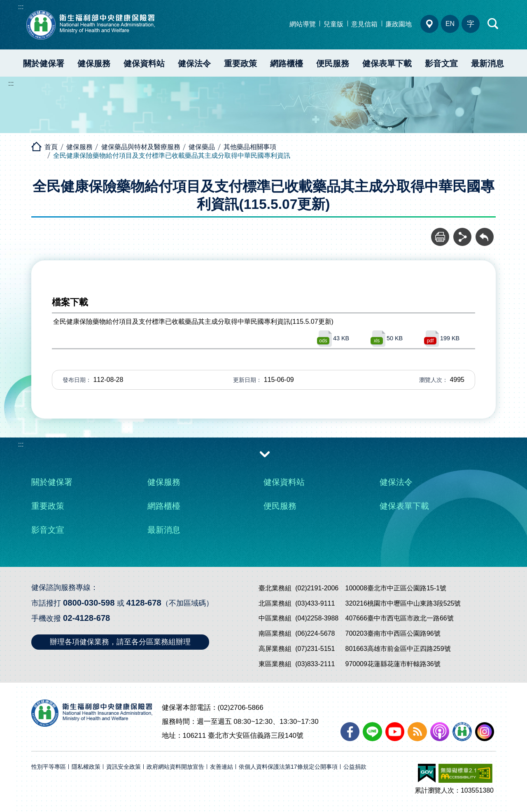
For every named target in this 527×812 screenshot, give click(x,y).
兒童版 (333, 24)
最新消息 (487, 63)
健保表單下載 (387, 63)
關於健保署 (44, 63)
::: (21, 7)
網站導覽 (303, 24)
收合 (265, 454)
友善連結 (222, 767)
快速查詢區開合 (493, 24)
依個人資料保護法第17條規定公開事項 (288, 767)
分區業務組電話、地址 (429, 24)
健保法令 (194, 63)
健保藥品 (202, 147)
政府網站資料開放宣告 (175, 767)
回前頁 (485, 232)
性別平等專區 (49, 767)
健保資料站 (144, 63)
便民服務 (333, 63)
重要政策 (240, 63)
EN (450, 24)
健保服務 (94, 63)
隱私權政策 (86, 767)
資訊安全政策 (124, 767)
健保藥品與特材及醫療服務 (141, 147)
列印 (440, 232)
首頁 (51, 147)
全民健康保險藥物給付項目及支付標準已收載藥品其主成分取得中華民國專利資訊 (172, 156)
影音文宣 (441, 63)
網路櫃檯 (287, 63)
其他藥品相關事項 (250, 147)
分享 (462, 232)
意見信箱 (364, 24)
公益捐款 (355, 767)
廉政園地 (399, 24)
